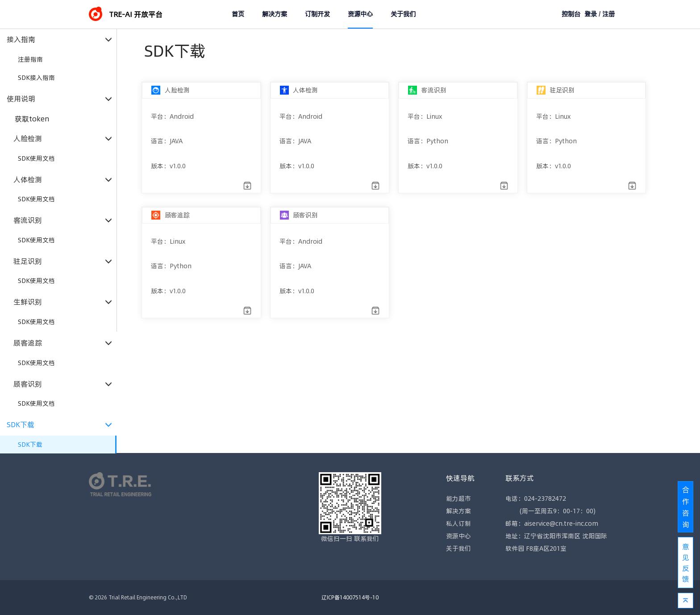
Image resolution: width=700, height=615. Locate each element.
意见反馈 (686, 563)
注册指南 (30, 59)
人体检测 (63, 180)
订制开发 (317, 14)
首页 (238, 14)
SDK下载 (59, 425)
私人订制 (458, 524)
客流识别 (63, 220)
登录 (591, 14)
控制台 (571, 14)
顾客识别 (63, 384)
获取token (32, 119)
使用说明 (59, 99)
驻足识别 (63, 261)
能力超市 (458, 499)
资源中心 (360, 14)
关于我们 (403, 14)
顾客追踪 (63, 343)
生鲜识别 (63, 302)
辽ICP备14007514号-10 (350, 597)
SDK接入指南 (36, 78)
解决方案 (275, 14)
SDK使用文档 (36, 158)
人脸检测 (63, 139)
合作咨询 (686, 507)
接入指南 (59, 39)
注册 (608, 14)
